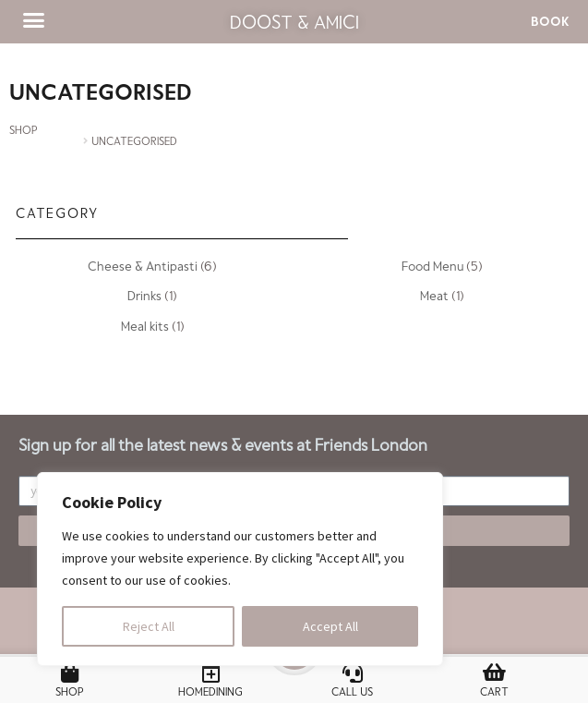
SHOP (24, 129)
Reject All (149, 626)
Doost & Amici (294, 21)
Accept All (330, 626)
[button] (34, 20)
